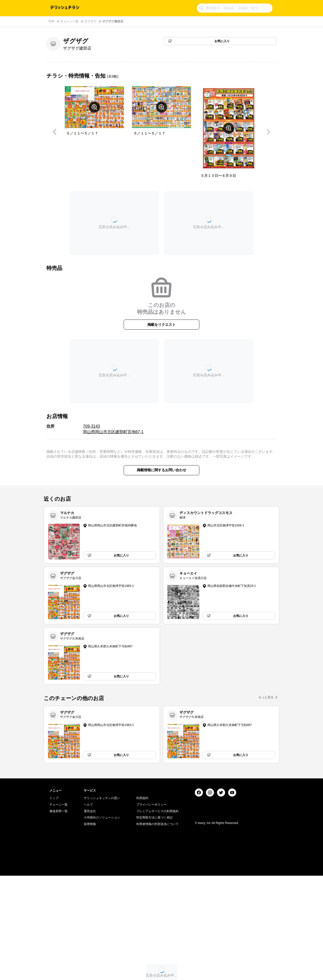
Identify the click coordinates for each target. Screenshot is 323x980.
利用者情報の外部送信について (157, 928)
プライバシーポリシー (151, 909)
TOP (51, 21)
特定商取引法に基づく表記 (154, 922)
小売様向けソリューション (102, 922)
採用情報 (90, 928)
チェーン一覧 (69, 21)
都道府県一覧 (59, 915)
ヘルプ (88, 909)
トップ (54, 902)
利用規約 (142, 902)
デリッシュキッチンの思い (102, 902)
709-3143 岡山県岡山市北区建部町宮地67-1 (113, 429)
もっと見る (266, 697)
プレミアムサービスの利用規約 (157, 915)
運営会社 (90, 915)
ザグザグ (90, 21)
